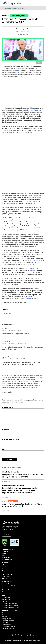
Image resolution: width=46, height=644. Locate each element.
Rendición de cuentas (9, 627)
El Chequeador (7, 597)
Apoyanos (5, 569)
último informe (33, 218)
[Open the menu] (42, 3)
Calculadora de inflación (9, 586)
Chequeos (5, 552)
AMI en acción (6, 599)
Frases (5, 16)
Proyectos (5, 623)
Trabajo (22, 486)
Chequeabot (6, 592)
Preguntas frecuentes (9, 629)
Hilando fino (6, 472)
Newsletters (6, 567)
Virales (4, 554)
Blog (4, 571)
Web (4, 449)
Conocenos (6, 613)
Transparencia (6, 615)
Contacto (7, 535)
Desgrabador (6, 584)
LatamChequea (7, 576)
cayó (32, 270)
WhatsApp (5, 565)
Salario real (8, 313)
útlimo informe (36, 260)
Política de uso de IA (8, 621)
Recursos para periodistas (10, 605)
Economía (15, 472)
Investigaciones (7, 559)
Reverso (5, 578)
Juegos (4, 601)
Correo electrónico (11, 439)
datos (21, 126)
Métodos (5, 617)
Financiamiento (7, 625)
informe (29, 299)
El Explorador (6, 590)
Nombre (6, 430)
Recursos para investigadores (11, 607)
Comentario (8, 407)
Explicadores (6, 558)
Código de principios (8, 619)
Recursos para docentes (9, 603)
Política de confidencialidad (29, 640)
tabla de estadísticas (32, 110)
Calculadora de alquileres (10, 588)
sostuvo (16, 71)
